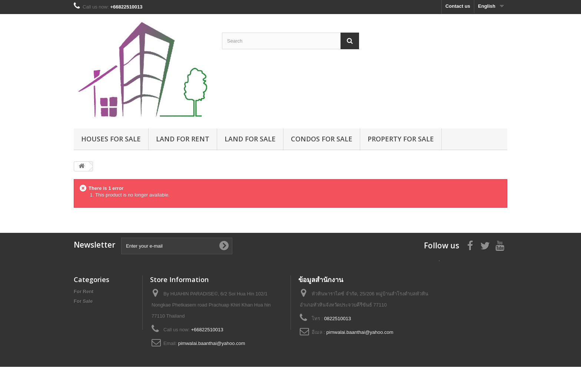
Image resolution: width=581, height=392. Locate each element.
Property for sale (401, 139)
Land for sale (250, 139)
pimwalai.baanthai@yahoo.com (212, 343)
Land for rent (183, 139)
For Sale (83, 301)
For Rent (84, 292)
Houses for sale (111, 139)
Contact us (458, 6)
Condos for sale (322, 139)
